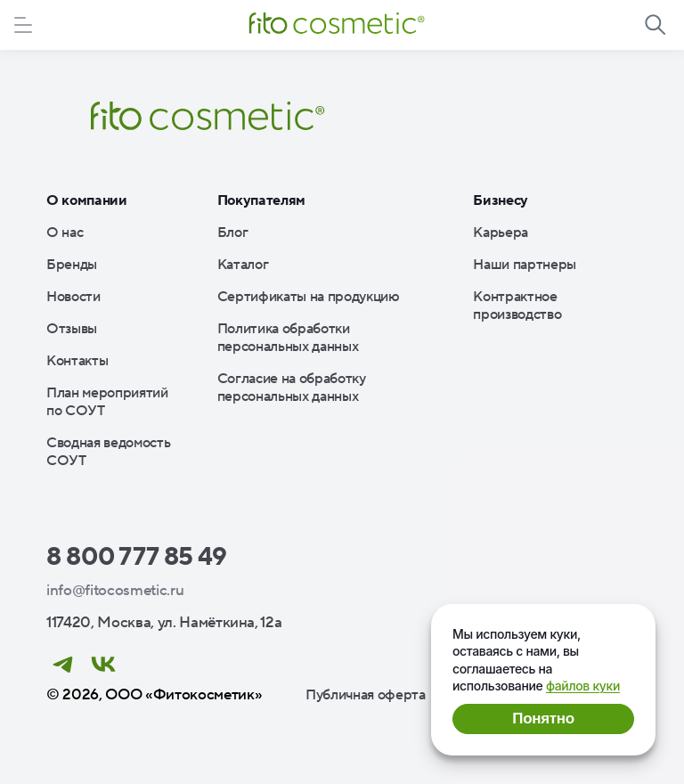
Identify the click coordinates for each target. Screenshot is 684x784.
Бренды (72, 265)
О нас (65, 233)
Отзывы (72, 329)
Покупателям (261, 200)
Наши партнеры (525, 265)
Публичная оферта (366, 695)
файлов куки (583, 686)
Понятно (543, 719)
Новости (73, 297)
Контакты (77, 361)
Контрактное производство (517, 306)
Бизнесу (501, 200)
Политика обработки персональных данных (288, 338)
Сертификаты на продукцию (309, 297)
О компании (87, 200)
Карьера (501, 233)
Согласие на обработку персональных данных (292, 388)
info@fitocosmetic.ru (115, 591)
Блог (233, 233)
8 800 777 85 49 (137, 557)
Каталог (243, 265)
